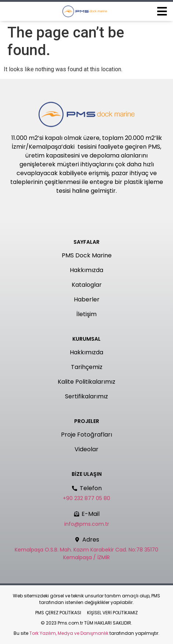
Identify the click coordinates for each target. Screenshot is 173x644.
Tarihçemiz (87, 367)
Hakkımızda (86, 270)
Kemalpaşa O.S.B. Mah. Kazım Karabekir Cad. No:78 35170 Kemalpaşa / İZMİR (86, 553)
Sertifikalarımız (86, 396)
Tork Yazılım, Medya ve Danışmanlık (69, 633)
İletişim (86, 314)
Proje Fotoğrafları (86, 435)
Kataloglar (87, 285)
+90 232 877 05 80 (86, 498)
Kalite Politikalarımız (86, 382)
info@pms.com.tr (87, 524)
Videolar (86, 449)
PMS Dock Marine (87, 255)
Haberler (87, 299)
